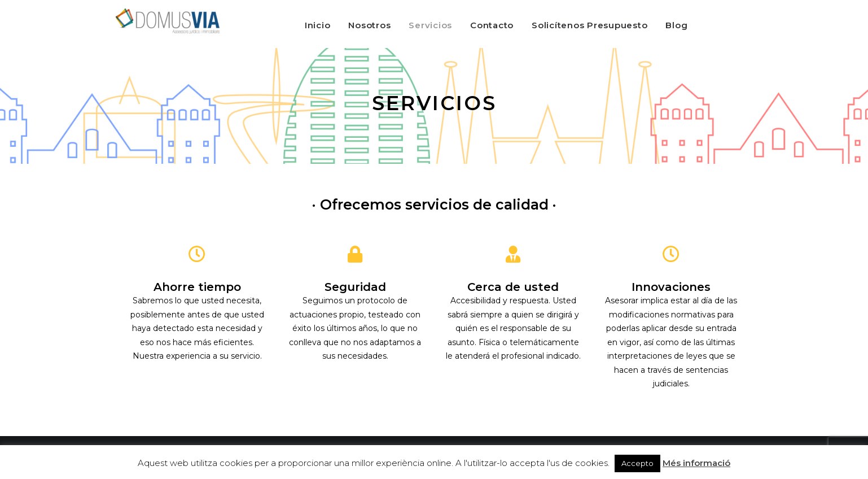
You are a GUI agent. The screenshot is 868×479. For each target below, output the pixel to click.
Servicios (430, 25)
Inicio (318, 25)
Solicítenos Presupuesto (589, 25)
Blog (676, 25)
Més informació (696, 463)
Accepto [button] (637, 463)
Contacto (492, 25)
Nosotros (369, 25)
